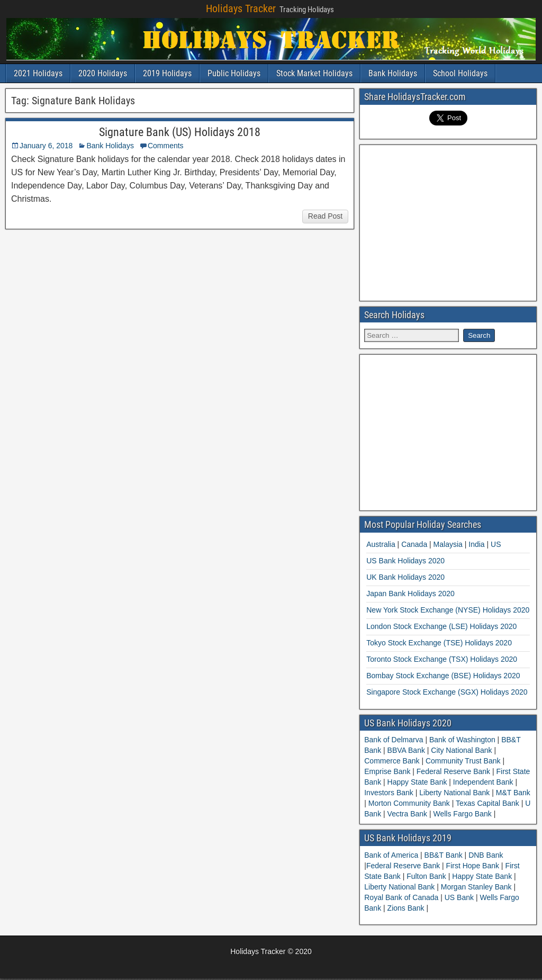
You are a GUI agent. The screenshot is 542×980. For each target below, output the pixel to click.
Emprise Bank (388, 771)
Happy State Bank (417, 782)
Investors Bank (390, 793)
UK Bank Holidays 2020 (405, 577)
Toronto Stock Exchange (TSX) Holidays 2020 (442, 659)
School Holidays (460, 73)
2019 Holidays (167, 73)
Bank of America (392, 855)
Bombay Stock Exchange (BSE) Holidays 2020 (443, 676)
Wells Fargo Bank (463, 814)
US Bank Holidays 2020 (405, 561)
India (476, 544)
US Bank (460, 897)
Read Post (325, 216)
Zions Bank (407, 908)
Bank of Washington (462, 740)
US (496, 544)
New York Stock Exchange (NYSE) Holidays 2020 (448, 610)
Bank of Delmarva (395, 740)
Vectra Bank (407, 814)
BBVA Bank (406, 750)
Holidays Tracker (241, 8)
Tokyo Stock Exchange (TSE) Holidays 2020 (439, 643)
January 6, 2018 (46, 146)
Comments (166, 146)
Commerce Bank (393, 761)
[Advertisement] (453, 221)
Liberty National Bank (454, 793)
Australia (381, 544)
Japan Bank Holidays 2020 (410, 594)
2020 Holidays (103, 73)
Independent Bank (483, 782)
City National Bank (461, 750)
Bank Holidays (393, 73)
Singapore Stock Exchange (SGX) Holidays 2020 (447, 692)
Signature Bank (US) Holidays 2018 (180, 132)
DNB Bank (486, 855)
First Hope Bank (474, 866)
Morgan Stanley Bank (477, 887)
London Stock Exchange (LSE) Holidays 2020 (441, 626)
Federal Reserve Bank (453, 771)
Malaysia (448, 544)
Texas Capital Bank (487, 803)
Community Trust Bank (463, 761)
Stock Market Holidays (314, 73)
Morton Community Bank (409, 803)
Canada (414, 544)
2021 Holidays (38, 73)
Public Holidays (234, 73)
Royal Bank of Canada (402, 897)
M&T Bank (512, 793)
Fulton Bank (427, 876)
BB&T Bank (445, 855)
